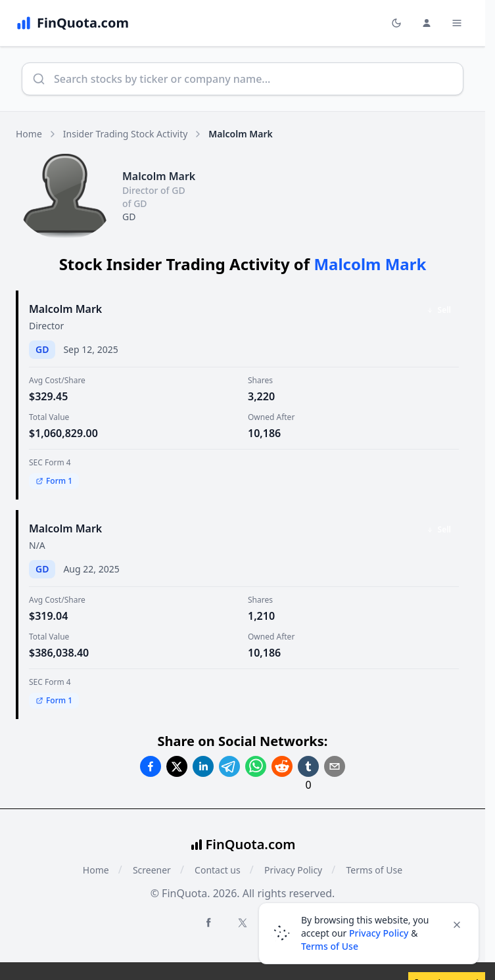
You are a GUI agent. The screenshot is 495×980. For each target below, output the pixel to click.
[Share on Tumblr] (308, 766)
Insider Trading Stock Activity (126, 134)
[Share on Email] (335, 766)
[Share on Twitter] (177, 766)
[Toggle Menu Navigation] (457, 23)
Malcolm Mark (65, 309)
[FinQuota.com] (72, 23)
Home (29, 134)
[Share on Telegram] (229, 766)
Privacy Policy (293, 870)
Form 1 (54, 481)
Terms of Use (374, 870)
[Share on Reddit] (282, 766)
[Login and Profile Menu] (427, 23)
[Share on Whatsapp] (256, 766)
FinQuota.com (251, 844)
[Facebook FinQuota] (208, 922)
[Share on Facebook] (151, 766)
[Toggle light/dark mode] (396, 23)
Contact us (218, 870)
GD (129, 217)
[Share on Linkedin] (203, 766)
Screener (152, 870)
